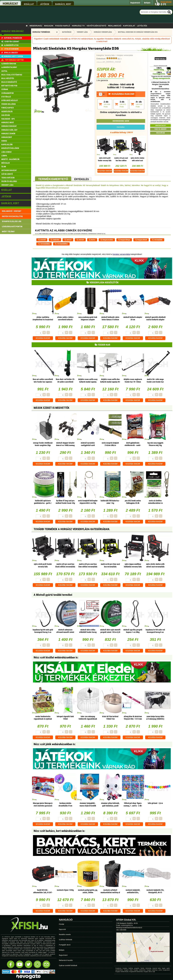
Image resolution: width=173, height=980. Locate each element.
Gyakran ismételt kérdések (68, 965)
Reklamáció (115, 26)
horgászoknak (141, 240)
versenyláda (157, 240)
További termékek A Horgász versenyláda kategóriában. (72, 529)
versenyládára (44, 244)
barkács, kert (63, 4)
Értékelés (81, 179)
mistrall (42, 240)
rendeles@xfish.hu (127, 925)
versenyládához (61, 244)
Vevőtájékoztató (96, 26)
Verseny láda (110, 55)
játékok (45, 4)
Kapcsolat (129, 26)
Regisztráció (63, 955)
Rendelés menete (65, 934)
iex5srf (68, 240)
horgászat (10, 4)
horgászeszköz (107, 240)
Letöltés (142, 26)
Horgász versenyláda (125, 55)
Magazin (49, 26)
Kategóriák (67, 32)
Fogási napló (63, 26)
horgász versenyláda (121, 254)
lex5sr (92, 240)
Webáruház (36, 26)
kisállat (29, 4)
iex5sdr (80, 240)
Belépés (62, 950)
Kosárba (105, 171)
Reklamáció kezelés (66, 960)
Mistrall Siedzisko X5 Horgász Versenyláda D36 (138, 32)
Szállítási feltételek (66, 940)
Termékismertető (53, 179)
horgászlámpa (124, 240)
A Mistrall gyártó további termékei (53, 595)
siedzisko (55, 240)
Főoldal (61, 924)
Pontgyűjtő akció (65, 945)
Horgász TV (78, 26)
